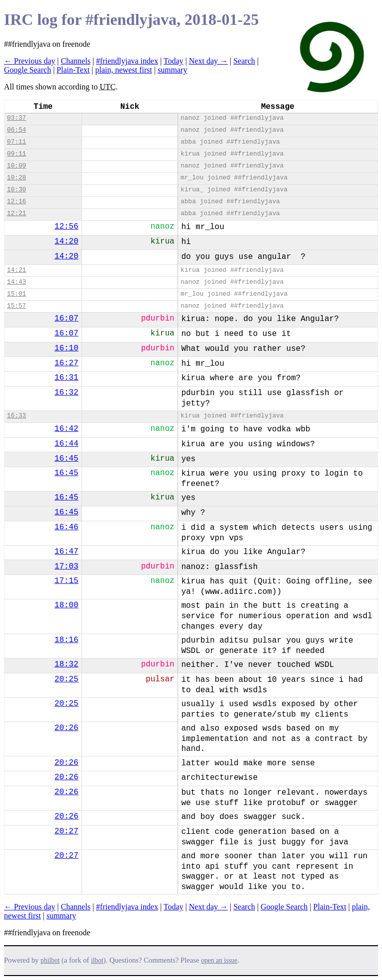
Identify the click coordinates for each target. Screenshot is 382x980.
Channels (76, 61)
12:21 (16, 213)
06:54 (16, 130)
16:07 (67, 319)
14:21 (16, 270)
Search (244, 61)
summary (173, 70)
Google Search (28, 70)
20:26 (67, 728)
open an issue (219, 960)
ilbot (97, 960)
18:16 (67, 640)
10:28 (16, 178)
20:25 (67, 679)
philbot (50, 960)
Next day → (208, 61)
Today (174, 61)
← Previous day (30, 61)
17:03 (67, 567)
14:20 (67, 242)
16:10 (67, 348)
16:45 (67, 459)
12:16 (16, 202)
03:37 (16, 118)
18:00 (67, 605)
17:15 (67, 581)
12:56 (67, 227)
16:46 (67, 527)
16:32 (67, 393)
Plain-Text (73, 70)
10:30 (16, 190)
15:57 (16, 306)
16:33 (16, 416)
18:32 (67, 664)
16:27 (67, 363)
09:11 (16, 154)
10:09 (16, 166)
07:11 (16, 142)
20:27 (67, 831)
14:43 (16, 282)
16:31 (67, 378)
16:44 (67, 444)
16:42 (67, 429)
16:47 (67, 552)
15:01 (16, 294)
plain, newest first (123, 70)
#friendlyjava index (127, 61)
